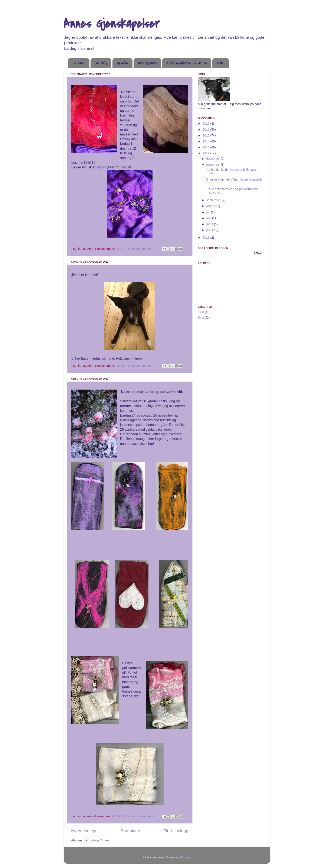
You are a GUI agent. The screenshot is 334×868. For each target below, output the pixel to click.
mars (210, 224)
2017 (206, 124)
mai (209, 218)
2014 (206, 141)
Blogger (185, 857)
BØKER (122, 63)
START (79, 63)
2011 (206, 238)
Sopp (202, 317)
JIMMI (220, 63)
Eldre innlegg (176, 831)
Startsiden (130, 831)
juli (209, 212)
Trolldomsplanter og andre (187, 63)
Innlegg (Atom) (99, 840)
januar (211, 230)
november (214, 165)
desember (214, 159)
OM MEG (101, 63)
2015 (206, 135)
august (211, 206)
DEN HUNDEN (147, 63)
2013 (206, 147)
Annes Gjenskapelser (112, 24)
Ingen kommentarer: (142, 249)
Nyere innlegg (84, 831)
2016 (206, 129)
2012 (206, 153)
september (214, 200)
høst (201, 312)
